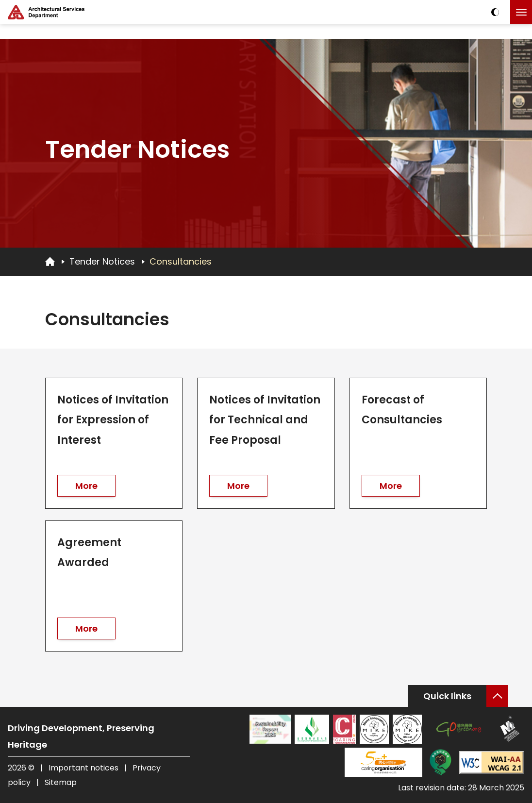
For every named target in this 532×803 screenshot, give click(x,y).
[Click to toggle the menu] (521, 12)
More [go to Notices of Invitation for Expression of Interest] (86, 486)
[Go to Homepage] (50, 261)
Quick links (447, 696)
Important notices (84, 768)
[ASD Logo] (46, 12)
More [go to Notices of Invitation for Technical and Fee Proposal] (238, 486)
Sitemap (61, 782)
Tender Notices (102, 261)
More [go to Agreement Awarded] (86, 628)
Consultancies (181, 261)
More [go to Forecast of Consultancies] (391, 486)
